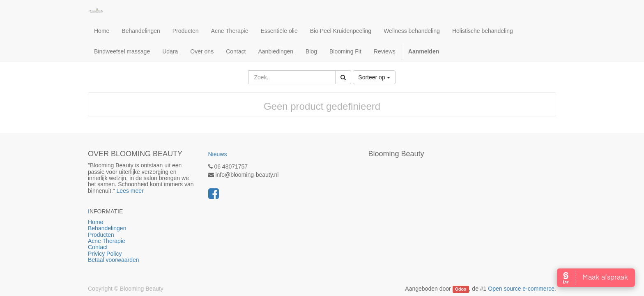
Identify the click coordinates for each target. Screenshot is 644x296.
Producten (135, 235)
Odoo (461, 289)
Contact (98, 247)
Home (127, 222)
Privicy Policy (106, 254)
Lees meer (130, 191)
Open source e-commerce (521, 289)
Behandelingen (129, 228)
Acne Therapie (107, 241)
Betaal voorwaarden (114, 260)
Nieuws (218, 154)
